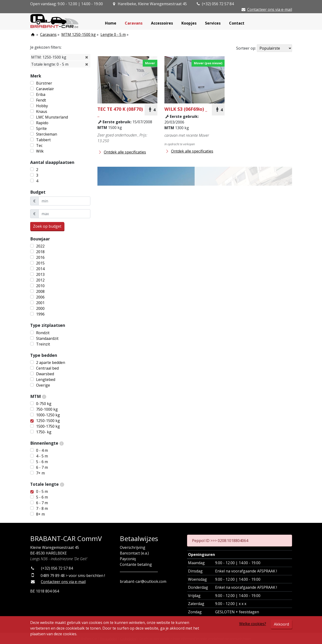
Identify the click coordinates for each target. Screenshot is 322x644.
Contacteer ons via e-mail (270, 9)
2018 (40, 252)
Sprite (41, 128)
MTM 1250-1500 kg (79, 34)
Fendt (41, 100)
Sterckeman (47, 134)
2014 (40, 269)
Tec (39, 145)
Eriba (41, 94)
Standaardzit (47, 338)
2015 (40, 263)
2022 (40, 246)
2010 (40, 286)
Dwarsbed (45, 374)
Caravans (134, 23)
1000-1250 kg (48, 415)
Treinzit (43, 344)
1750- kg (44, 432)
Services (213, 23)
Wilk (40, 151)
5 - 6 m (42, 462)
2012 (40, 280)
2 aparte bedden (51, 363)
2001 (40, 303)
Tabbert (43, 140)
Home (111, 23)
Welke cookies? (253, 624)
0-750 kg (44, 404)
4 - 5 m (42, 456)
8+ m (40, 514)
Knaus (42, 111)
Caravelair (45, 89)
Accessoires (162, 23)
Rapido (42, 123)
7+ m (40, 473)
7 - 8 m (42, 508)
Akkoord (281, 624)
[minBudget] (64, 201)
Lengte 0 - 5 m (113, 34)
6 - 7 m (42, 467)
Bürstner (44, 83)
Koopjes (189, 23)
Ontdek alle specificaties (122, 152)
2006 (40, 297)
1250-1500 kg (48, 421)
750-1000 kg (47, 409)
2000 (40, 308)
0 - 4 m (42, 450)
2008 (40, 291)
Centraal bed (47, 368)
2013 (40, 274)
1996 (40, 314)
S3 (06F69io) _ (186, 109)
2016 (40, 257)
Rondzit (43, 333)
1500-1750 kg (48, 426)
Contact (237, 23)
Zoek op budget (47, 226)
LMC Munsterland (52, 117)
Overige (43, 385)
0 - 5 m (42, 491)
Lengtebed (46, 380)
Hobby (42, 106)
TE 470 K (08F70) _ (120, 112)
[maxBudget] (64, 214)
